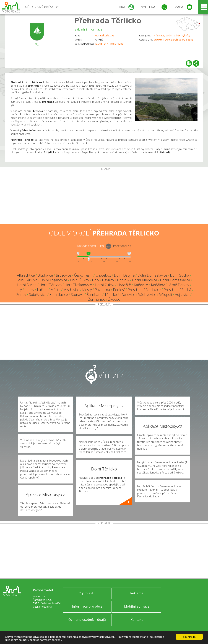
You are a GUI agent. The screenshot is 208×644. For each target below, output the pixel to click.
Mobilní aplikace (137, 606)
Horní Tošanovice (78, 285)
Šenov (21, 295)
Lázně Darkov (178, 285)
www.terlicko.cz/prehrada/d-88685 (174, 40)
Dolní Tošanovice (54, 280)
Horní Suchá (27, 285)
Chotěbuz (103, 275)
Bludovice (45, 275)
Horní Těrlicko (51, 285)
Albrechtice (26, 275)
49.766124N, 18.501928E (109, 44)
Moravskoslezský (104, 35)
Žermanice (97, 299)
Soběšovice (38, 295)
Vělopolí (166, 295)
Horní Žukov (105, 285)
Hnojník (123, 280)
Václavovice (147, 295)
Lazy (18, 290)
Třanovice (128, 295)
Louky (29, 290)
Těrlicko (111, 295)
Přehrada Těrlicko (108, 20)
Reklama (137, 593)
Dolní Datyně (124, 275)
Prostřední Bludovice (144, 290)
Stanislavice (59, 295)
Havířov (108, 280)
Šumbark (94, 295)
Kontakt (137, 620)
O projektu (87, 593)
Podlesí (119, 290)
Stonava (77, 295)
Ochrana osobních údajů (87, 620)
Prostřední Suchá (177, 290)
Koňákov (158, 285)
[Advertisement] (104, 197)
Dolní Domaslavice (152, 275)
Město (55, 290)
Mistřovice (71, 290)
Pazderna (102, 290)
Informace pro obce (87, 606)
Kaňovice (141, 285)
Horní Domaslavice (175, 280)
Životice (114, 299)
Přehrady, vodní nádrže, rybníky (172, 35)
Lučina (42, 290)
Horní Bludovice (145, 280)
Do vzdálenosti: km (90, 246)
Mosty (87, 290)
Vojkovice (182, 295)
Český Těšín (83, 275)
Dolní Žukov (80, 280)
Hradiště (124, 285)
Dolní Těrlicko (27, 280)
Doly (96, 280)
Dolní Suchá (180, 275)
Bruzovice (63, 275)
